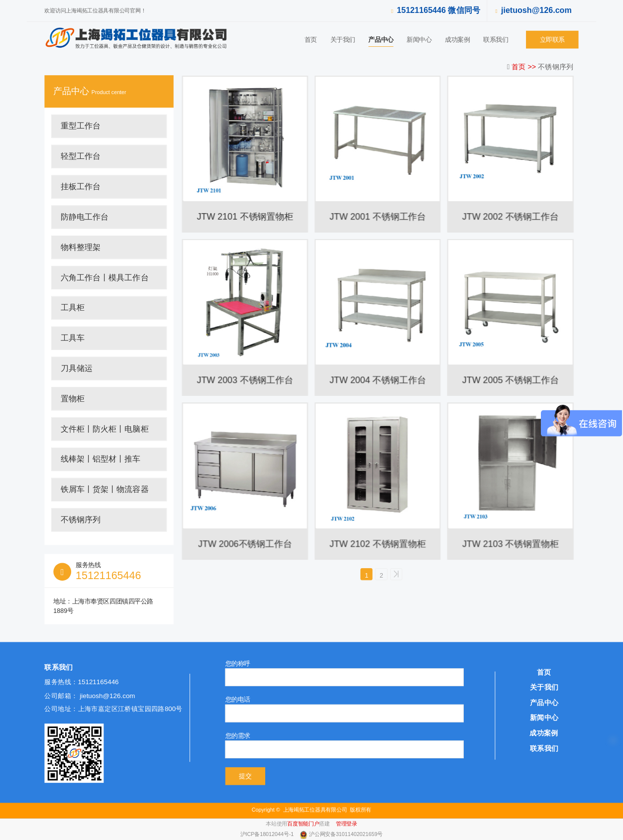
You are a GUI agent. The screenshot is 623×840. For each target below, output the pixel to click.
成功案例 (457, 39)
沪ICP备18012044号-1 (268, 835)
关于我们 (343, 39)
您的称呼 (238, 663)
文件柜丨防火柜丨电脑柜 (105, 429)
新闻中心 (419, 39)
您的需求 (238, 735)
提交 (245, 776)
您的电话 (238, 700)
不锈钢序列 (81, 520)
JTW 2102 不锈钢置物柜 (378, 544)
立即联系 (552, 39)
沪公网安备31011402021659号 (346, 835)
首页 (311, 39)
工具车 (73, 338)
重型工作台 (81, 126)
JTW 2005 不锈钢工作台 (511, 380)
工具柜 (73, 308)
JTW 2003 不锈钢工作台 (245, 380)
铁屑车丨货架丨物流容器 (105, 489)
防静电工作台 (85, 217)
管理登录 (347, 824)
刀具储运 (77, 368)
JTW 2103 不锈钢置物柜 (511, 544)
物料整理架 (81, 247)
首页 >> (525, 66)
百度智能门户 (303, 824)
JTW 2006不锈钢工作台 (245, 544)
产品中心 (381, 39)
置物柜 (73, 398)
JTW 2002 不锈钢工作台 (511, 217)
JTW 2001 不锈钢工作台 (378, 217)
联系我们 (496, 39)
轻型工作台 (81, 156)
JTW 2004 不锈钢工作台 (378, 380)
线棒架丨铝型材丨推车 (101, 459)
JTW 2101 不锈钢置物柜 (245, 217)
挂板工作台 (81, 187)
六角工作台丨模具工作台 (105, 277)
